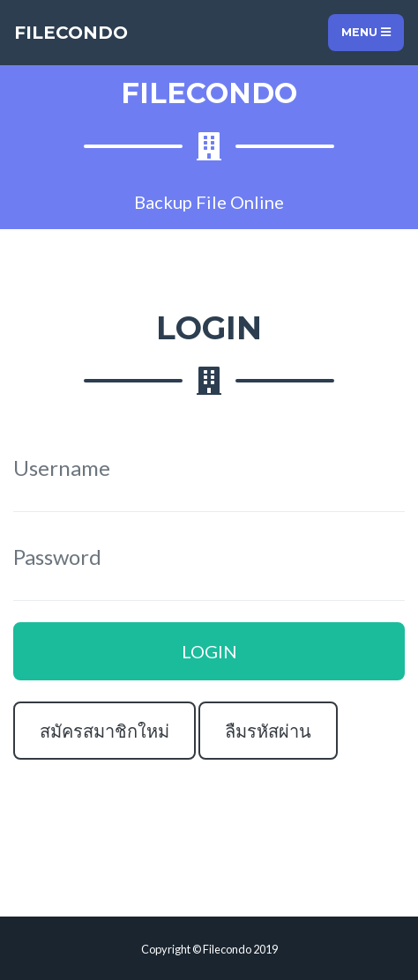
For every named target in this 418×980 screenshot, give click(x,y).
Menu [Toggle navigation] (366, 32)
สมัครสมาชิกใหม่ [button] (104, 731)
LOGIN (209, 651)
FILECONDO (71, 33)
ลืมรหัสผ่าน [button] (268, 731)
